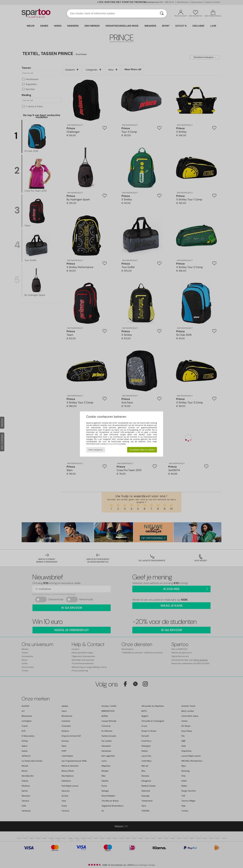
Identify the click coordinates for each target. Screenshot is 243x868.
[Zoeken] (162, 13)
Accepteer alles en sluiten (142, 450)
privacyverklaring (113, 444)
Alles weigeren (96, 450)
